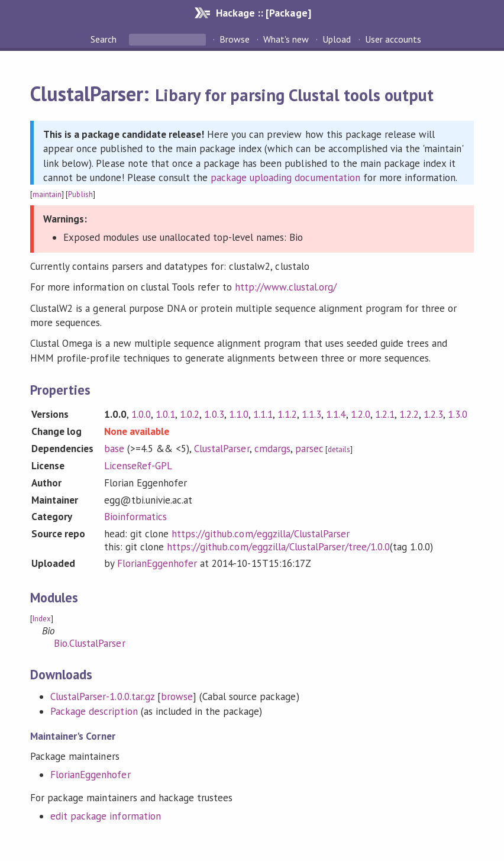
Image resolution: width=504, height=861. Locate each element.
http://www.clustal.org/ (286, 287)
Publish (80, 194)
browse (177, 696)
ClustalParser (222, 449)
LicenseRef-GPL (138, 466)
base (114, 449)
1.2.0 (361, 414)
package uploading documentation (285, 178)
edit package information (106, 816)
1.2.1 (385, 414)
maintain (47, 194)
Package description (94, 711)
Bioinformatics (135, 517)
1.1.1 (263, 414)
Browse (235, 39)
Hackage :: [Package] (263, 13)
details (339, 449)
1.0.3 (214, 414)
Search (105, 39)
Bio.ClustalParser (89, 643)
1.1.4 (336, 414)
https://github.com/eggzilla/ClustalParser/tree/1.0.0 (278, 547)
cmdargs (272, 449)
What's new (286, 39)
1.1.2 (287, 414)
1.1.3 (311, 414)
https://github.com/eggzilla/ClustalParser (261, 534)
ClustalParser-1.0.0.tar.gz (102, 696)
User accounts (393, 39)
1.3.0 (458, 414)
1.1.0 (239, 414)
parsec (309, 449)
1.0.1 (165, 414)
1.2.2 (409, 414)
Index (42, 619)
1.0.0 (141, 414)
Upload (337, 39)
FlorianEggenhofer (157, 563)
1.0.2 (190, 414)
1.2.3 (433, 414)
